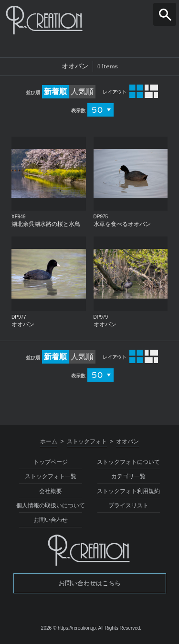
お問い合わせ (51, 520)
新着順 (55, 91)
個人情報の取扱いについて (51, 505)
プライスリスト (128, 505)
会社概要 (51, 491)
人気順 (82, 91)
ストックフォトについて (128, 462)
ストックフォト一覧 (51, 476)
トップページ (51, 462)
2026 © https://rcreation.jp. (69, 628)
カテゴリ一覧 (128, 476)
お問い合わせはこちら (90, 583)
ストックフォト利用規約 (128, 491)
